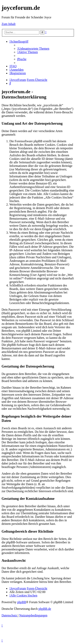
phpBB (22, 602)
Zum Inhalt (9, 24)
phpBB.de (45, 609)
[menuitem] (33, 49)
